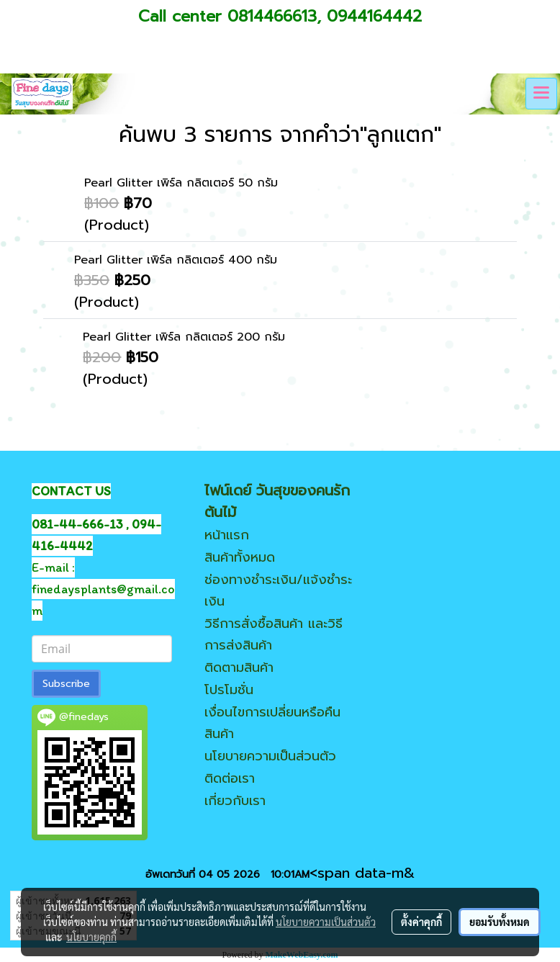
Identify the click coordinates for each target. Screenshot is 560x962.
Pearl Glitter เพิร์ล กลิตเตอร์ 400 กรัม (176, 260)
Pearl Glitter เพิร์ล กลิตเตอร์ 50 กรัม (181, 183)
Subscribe (66, 684)
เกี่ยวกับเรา (235, 801)
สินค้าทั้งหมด (240, 557)
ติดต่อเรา (230, 778)
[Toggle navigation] (541, 94)
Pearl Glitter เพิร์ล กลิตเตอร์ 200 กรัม (184, 337)
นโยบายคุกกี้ (91, 937)
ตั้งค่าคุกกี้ (421, 922)
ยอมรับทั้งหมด (500, 922)
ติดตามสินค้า (239, 667)
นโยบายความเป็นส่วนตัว (270, 756)
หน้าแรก (227, 535)
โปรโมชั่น (229, 690)
